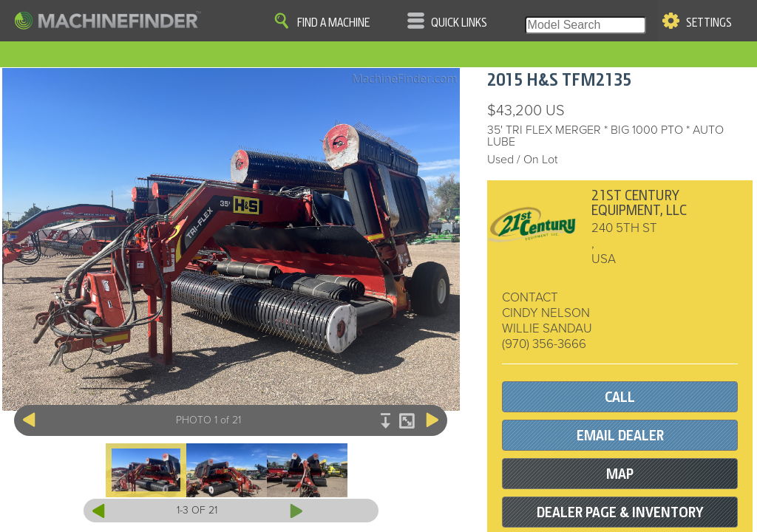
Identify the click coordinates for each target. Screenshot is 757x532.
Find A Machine (333, 23)
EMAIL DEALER (620, 436)
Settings (709, 23)
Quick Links (459, 23)
